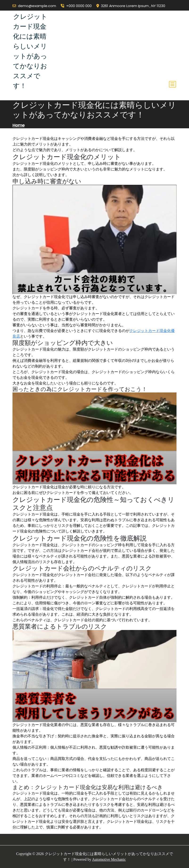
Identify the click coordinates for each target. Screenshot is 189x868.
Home (18, 125)
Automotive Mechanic (109, 859)
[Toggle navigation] (173, 84)
